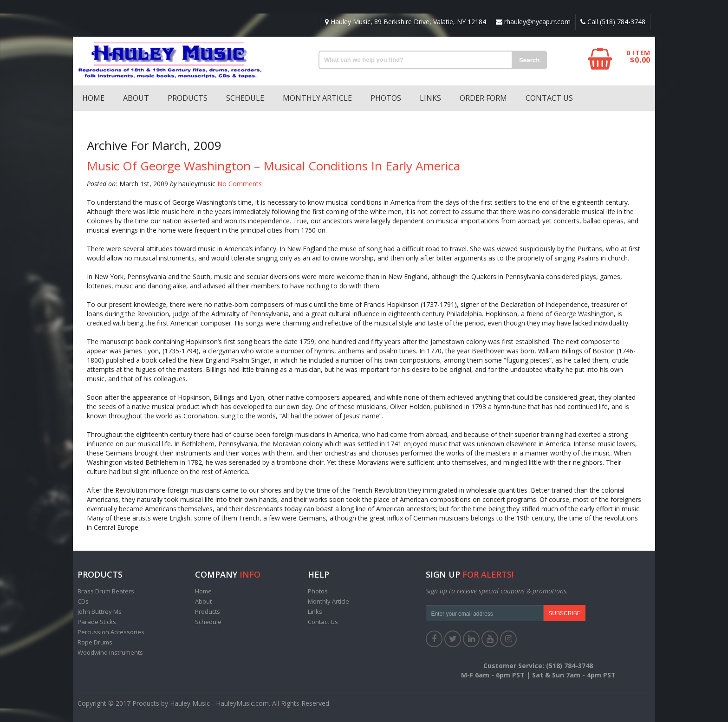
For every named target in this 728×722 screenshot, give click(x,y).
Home (93, 98)
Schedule (245, 98)
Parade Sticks (97, 622)
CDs (83, 601)
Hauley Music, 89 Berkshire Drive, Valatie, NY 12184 (406, 22)
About (136, 98)
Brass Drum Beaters (106, 591)
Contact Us (549, 98)
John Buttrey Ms (100, 611)
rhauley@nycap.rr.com (533, 22)
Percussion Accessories (111, 632)
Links (430, 98)
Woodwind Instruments (110, 652)
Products (188, 98)
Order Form (483, 98)
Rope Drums (95, 642)
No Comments (240, 184)
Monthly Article (317, 98)
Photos (386, 98)
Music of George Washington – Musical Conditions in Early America (273, 166)
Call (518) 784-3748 (613, 22)
